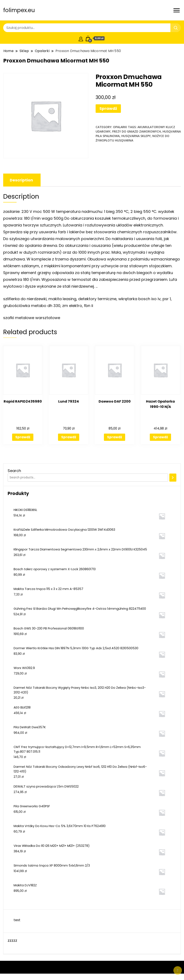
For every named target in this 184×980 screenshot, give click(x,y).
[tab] (21, 180)
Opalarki (120, 127)
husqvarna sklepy (136, 136)
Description (21, 180)
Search (14, 471)
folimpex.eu (19, 10)
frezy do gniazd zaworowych (137, 131)
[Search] (173, 478)
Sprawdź (108, 108)
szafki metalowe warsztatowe (32, 318)
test (17, 920)
